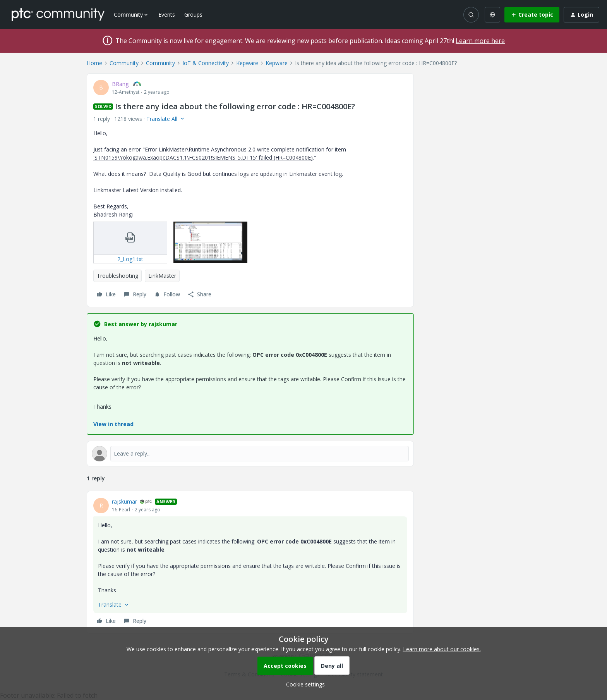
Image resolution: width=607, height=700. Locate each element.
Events (167, 15)
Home (94, 63)
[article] (250, 562)
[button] (532, 15)
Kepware (247, 63)
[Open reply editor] (250, 454)
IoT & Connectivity (206, 63)
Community (124, 63)
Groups (193, 15)
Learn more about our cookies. (442, 649)
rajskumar (124, 501)
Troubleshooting (117, 276)
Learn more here (480, 41)
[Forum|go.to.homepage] (58, 14)
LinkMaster (162, 276)
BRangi (121, 84)
